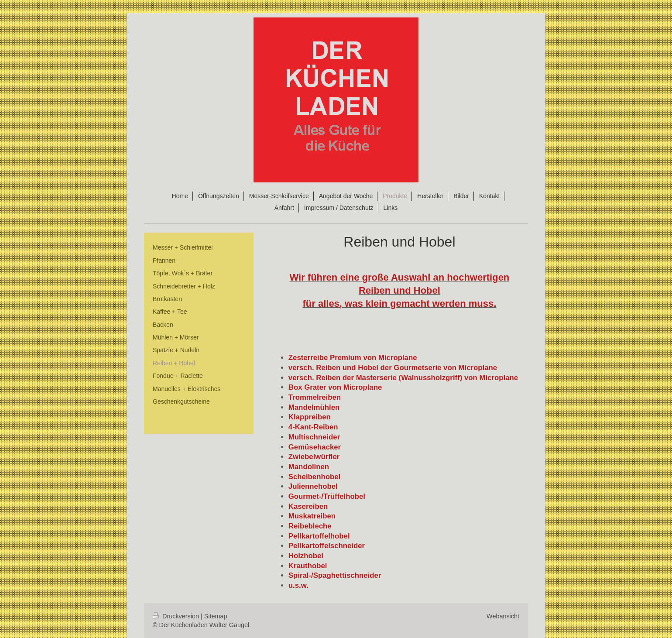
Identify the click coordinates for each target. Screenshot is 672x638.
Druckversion (177, 616)
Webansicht (503, 616)
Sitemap (216, 616)
